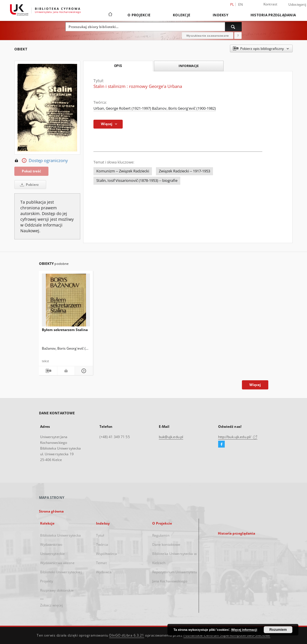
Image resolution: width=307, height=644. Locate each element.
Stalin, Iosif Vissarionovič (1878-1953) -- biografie (137, 181)
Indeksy (220, 15)
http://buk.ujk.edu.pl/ (238, 437)
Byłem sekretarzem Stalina (65, 330)
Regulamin (161, 535)
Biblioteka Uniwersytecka (61, 535)
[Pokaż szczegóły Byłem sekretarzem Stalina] (83, 371)
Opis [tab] (118, 66)
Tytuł (100, 535)
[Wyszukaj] (233, 27)
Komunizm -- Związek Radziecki (123, 171)
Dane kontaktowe (166, 544)
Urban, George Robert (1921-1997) (123, 108)
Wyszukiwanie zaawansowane (208, 36)
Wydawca (104, 572)
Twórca (102, 544)
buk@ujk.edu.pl (171, 437)
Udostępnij (297, 5)
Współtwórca (106, 554)
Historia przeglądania (273, 15)
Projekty (47, 581)
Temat (101, 563)
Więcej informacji (244, 630)
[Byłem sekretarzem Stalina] (66, 302)
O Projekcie (139, 15)
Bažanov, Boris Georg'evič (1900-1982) (184, 108)
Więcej (255, 385)
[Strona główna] (110, 15)
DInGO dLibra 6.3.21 (127, 635)
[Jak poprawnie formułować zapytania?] (238, 36)
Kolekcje (182, 15)
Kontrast (270, 4)
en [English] (241, 4)
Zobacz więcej (52, 605)
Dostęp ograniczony (41, 161)
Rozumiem (278, 630)
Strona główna (51, 511)
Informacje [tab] (189, 66)
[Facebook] (221, 444)
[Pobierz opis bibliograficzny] (48, 371)
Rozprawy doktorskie (57, 590)
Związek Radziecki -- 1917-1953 (184, 171)
